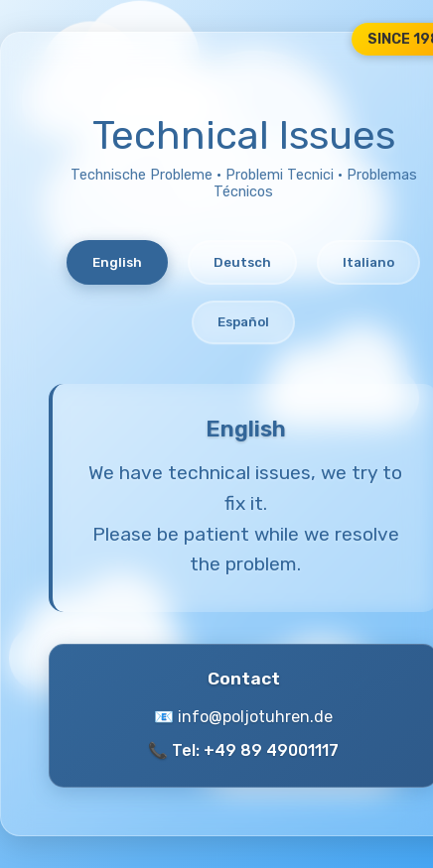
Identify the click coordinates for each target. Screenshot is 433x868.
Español (243, 322)
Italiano (368, 262)
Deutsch (242, 262)
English (117, 262)
